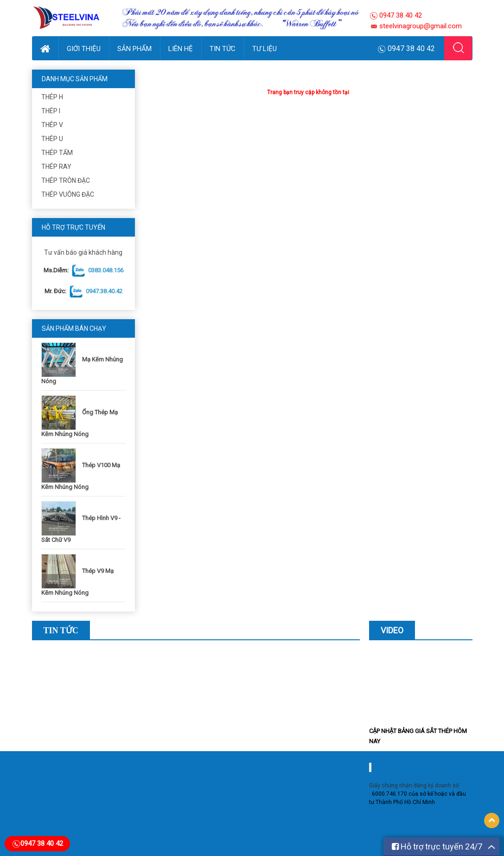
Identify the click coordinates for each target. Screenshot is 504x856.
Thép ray (56, 167)
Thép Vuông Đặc (68, 194)
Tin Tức (223, 49)
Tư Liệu (265, 49)
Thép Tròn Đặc (66, 180)
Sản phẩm (134, 49)
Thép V (52, 125)
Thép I (51, 111)
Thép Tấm (57, 153)
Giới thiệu (84, 49)
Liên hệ (181, 49)
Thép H (52, 97)
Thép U (52, 139)
